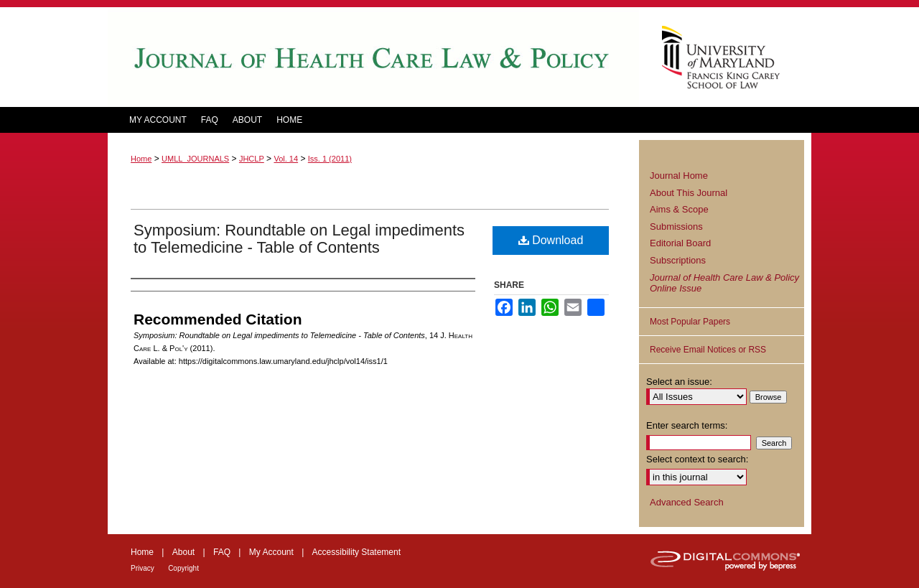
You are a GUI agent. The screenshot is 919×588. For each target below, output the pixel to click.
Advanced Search (687, 502)
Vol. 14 (286, 159)
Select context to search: (697, 459)
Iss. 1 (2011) (330, 159)
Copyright (183, 568)
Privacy (143, 568)
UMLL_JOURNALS (195, 159)
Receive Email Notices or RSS (708, 350)
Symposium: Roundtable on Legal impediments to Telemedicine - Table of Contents (299, 239)
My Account (271, 552)
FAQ (222, 552)
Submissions (676, 227)
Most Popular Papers (690, 322)
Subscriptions (678, 260)
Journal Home (679, 176)
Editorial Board (680, 243)
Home (141, 159)
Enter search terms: (687, 425)
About (183, 552)
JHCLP (252, 159)
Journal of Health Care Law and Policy (373, 57)
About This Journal (689, 193)
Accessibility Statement (356, 552)
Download (551, 240)
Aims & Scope (679, 209)
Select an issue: (679, 382)
